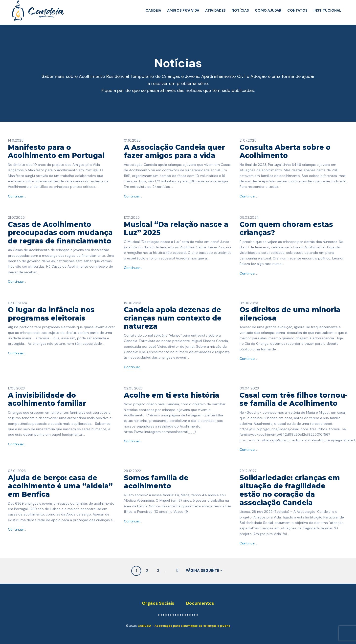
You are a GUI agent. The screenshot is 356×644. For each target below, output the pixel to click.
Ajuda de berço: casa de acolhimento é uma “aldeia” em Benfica (60, 486)
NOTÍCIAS (240, 10)
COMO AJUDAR (268, 10)
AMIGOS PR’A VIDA (183, 10)
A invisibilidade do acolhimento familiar (47, 399)
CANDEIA (153, 10)
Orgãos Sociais (158, 603)
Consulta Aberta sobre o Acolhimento (285, 151)
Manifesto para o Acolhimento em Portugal (56, 151)
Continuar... (17, 196)
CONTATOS (297, 10)
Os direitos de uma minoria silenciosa (290, 314)
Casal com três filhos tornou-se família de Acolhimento (294, 399)
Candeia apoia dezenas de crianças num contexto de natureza (173, 318)
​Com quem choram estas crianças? (286, 229)
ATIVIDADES (215, 10)
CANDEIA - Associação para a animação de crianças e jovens (184, 626)
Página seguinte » (204, 571)
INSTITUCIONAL (327, 10)
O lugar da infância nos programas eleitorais (51, 314)
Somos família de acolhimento (156, 482)
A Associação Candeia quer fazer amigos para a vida (174, 151)
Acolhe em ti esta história (172, 395)
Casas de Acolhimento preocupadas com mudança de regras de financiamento (60, 233)
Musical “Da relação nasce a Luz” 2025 (176, 229)
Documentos (200, 603)
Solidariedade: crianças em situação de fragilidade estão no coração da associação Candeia (290, 490)
